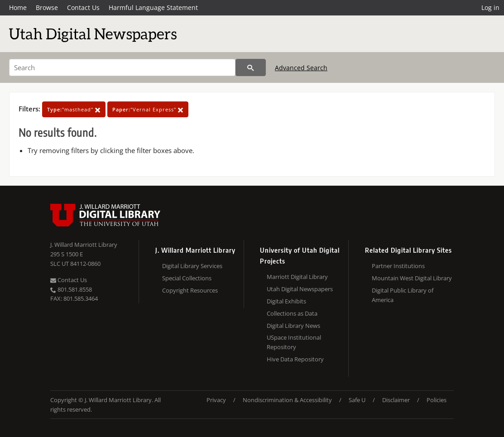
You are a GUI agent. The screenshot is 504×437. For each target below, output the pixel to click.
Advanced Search (301, 68)
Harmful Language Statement (153, 7)
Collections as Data (292, 313)
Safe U (357, 400)
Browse (47, 7)
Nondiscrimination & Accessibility (287, 400)
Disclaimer (396, 400)
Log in (490, 7)
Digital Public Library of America (403, 295)
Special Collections (187, 278)
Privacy (216, 400)
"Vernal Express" (148, 109)
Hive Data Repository (295, 359)
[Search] (122, 67)
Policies (437, 400)
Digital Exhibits (286, 301)
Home (18, 7)
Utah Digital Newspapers (300, 289)
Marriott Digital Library (297, 277)
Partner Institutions (398, 266)
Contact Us (83, 7)
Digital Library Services (192, 266)
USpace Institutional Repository (294, 342)
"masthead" (74, 109)
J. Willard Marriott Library (84, 245)
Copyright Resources (190, 290)
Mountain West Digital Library (412, 278)
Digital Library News (293, 326)
